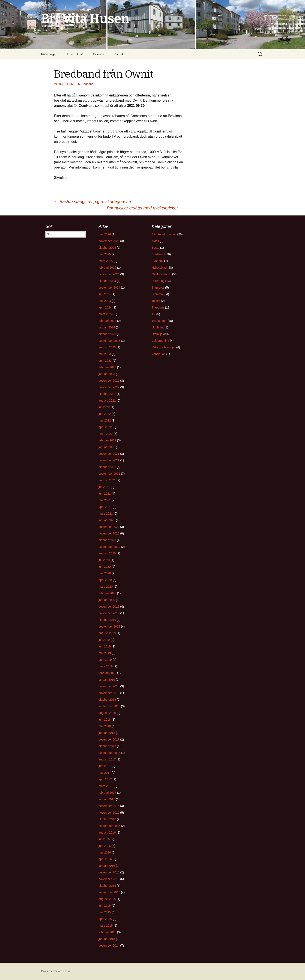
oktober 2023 (107, 334)
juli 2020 (104, 560)
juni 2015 (105, 906)
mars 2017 (106, 786)
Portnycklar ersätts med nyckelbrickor (145, 208)
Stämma (157, 294)
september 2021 (109, 474)
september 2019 (109, 626)
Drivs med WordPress (56, 971)
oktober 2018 (107, 700)
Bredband (87, 84)
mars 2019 (106, 666)
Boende (99, 54)
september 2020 (109, 547)
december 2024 (109, 274)
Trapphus (158, 307)
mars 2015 (106, 926)
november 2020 (109, 533)
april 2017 (105, 779)
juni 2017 (105, 766)
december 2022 (109, 381)
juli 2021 (104, 487)
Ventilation (159, 354)
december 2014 (109, 945)
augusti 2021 (107, 480)
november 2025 (109, 241)
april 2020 (105, 580)
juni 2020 (105, 567)
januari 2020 (107, 600)
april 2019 (105, 660)
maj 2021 (105, 500)
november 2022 (109, 387)
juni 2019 (105, 646)
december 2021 (109, 454)
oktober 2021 (107, 467)
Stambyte (158, 288)
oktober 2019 (107, 620)
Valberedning (160, 341)
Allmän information (164, 234)
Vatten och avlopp (164, 347)
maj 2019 (105, 653)
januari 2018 (107, 733)
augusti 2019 (107, 633)
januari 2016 (107, 866)
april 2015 (105, 919)
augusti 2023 (107, 347)
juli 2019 (104, 640)
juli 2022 (104, 407)
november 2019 (109, 613)
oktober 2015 (107, 886)
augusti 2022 (107, 400)
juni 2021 (105, 494)
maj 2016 (105, 852)
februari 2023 (107, 367)
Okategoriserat (161, 274)
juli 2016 (104, 839)
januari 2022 (107, 447)
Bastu (155, 248)
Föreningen (49, 54)
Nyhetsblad (159, 268)
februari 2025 (107, 268)
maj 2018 (105, 726)
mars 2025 (106, 261)
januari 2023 (107, 374)
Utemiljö (157, 334)
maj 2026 (105, 234)
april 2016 (105, 859)
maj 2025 (105, 254)
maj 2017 (105, 773)
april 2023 (105, 361)
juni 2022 (105, 414)
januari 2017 (107, 799)
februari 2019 (107, 673)
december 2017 (109, 739)
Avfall (155, 241)
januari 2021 (107, 520)
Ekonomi (157, 261)
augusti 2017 (107, 759)
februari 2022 (107, 440)
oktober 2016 (107, 819)
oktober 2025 (107, 248)
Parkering (158, 281)
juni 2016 (105, 846)
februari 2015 (107, 932)
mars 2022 (106, 434)
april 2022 (105, 427)
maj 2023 (105, 354)
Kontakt (119, 54)
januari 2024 (107, 327)
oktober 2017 (107, 746)
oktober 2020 (107, 540)
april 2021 (105, 507)
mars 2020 (106, 587)
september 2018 (109, 706)
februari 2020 (107, 593)
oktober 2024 (107, 281)
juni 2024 (105, 294)
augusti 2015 (107, 899)
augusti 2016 (107, 832)
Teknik (156, 301)
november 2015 (109, 879)
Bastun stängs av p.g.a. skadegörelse (92, 202)
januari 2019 (107, 680)
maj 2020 (105, 573)
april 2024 (105, 307)
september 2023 (109, 341)
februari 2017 (107, 793)
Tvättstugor (159, 321)
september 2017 (109, 753)
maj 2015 (105, 912)
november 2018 (109, 693)
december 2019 (109, 607)
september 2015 (109, 892)
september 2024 (109, 288)
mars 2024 (106, 314)
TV (154, 314)
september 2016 (109, 826)
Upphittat (158, 327)
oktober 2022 (107, 394)
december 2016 (109, 806)
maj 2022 (105, 420)
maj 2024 (105, 301)
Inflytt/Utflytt (75, 54)
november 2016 (109, 813)
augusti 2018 (107, 713)
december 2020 (109, 527)
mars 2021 (106, 513)
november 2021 (109, 460)
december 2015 (109, 872)
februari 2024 (107, 321)
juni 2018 (105, 720)
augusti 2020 (107, 553)
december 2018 (109, 686)
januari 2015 (107, 939)
